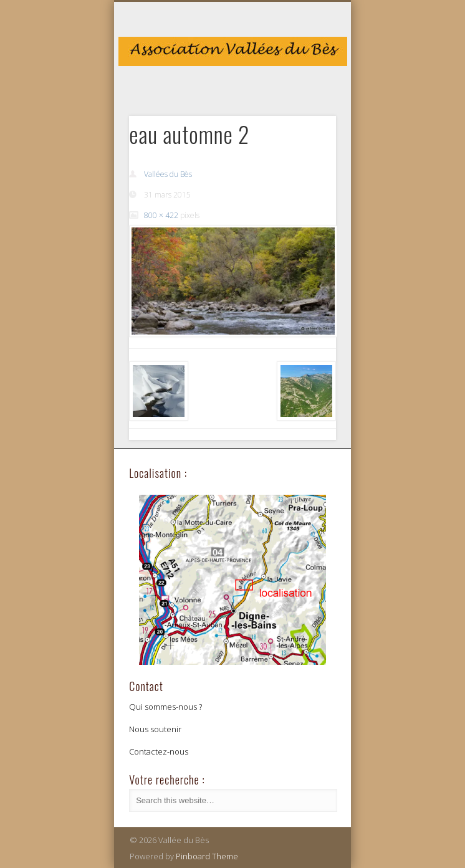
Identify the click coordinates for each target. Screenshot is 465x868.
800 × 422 (161, 215)
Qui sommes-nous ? (165, 707)
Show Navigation (305, 112)
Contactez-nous (159, 751)
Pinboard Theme (207, 856)
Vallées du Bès (168, 174)
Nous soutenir (155, 729)
